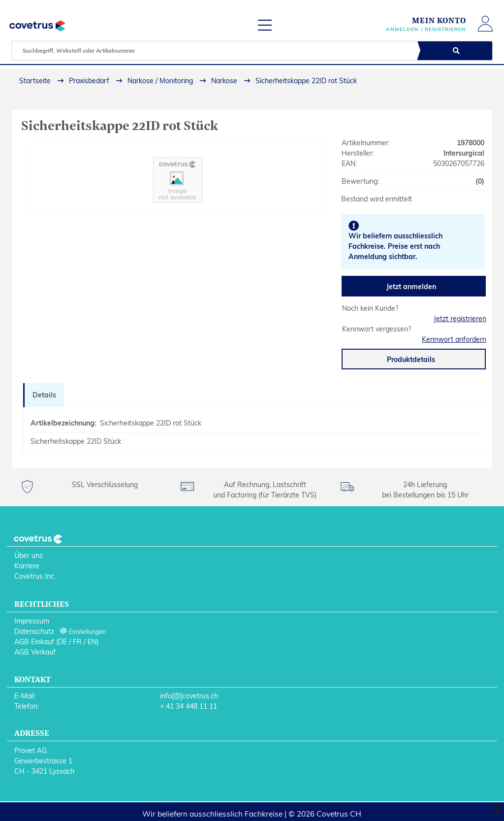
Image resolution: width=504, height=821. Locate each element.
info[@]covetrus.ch (189, 696)
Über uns (29, 556)
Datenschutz (34, 631)
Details (44, 395)
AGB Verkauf (35, 652)
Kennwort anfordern (454, 339)
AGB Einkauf (34, 642)
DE (63, 642)
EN (92, 642)
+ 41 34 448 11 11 (189, 706)
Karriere (27, 566)
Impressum (32, 621)
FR (77, 642)
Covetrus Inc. (35, 576)
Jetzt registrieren (460, 319)
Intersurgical (464, 153)
